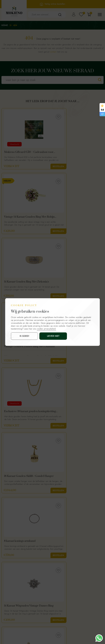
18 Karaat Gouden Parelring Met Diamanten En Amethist (23, 481)
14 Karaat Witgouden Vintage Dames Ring (78, 349)
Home (5, 25)
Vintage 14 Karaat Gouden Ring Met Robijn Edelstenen (77, 152)
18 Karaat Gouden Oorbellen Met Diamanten (24, 415)
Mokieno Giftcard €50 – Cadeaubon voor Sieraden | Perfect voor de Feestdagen (26, 152)
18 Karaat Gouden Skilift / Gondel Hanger (76, 284)
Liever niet (38, 336)
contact (53, 52)
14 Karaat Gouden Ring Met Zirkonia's (20, 218)
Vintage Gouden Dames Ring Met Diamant (76, 218)
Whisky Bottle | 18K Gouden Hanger (77, 415)
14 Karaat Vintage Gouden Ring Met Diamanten (77, 481)
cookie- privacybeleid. (47, 329)
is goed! (19, 336)
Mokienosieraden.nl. (48, 631)
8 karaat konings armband (20, 349)
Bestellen (43, 166)
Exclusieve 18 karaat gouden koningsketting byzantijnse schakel (25, 284)
